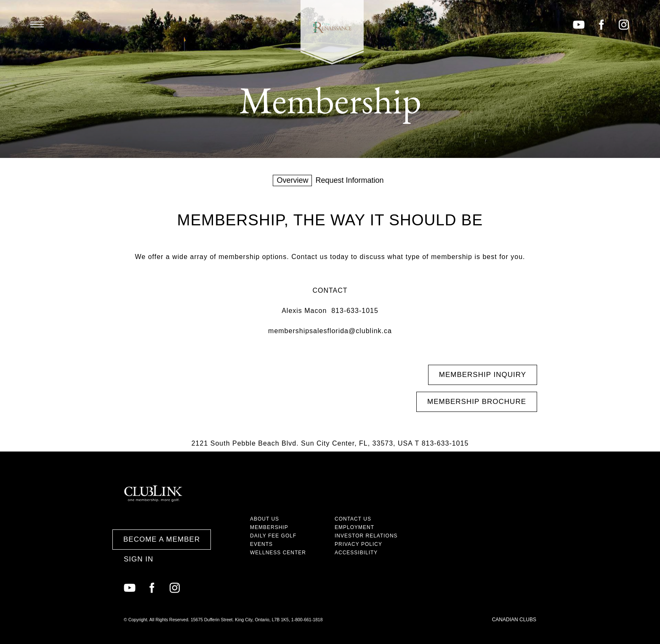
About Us (265, 519)
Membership (269, 527)
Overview (292, 180)
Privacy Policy (358, 544)
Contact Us (353, 519)
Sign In (138, 559)
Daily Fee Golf (273, 536)
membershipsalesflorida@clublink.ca (330, 331)
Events (261, 544)
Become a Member (162, 539)
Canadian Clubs (514, 620)
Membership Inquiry (483, 375)
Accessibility (356, 553)
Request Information (349, 180)
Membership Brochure (477, 402)
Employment (354, 527)
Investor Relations (366, 536)
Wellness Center (278, 553)
